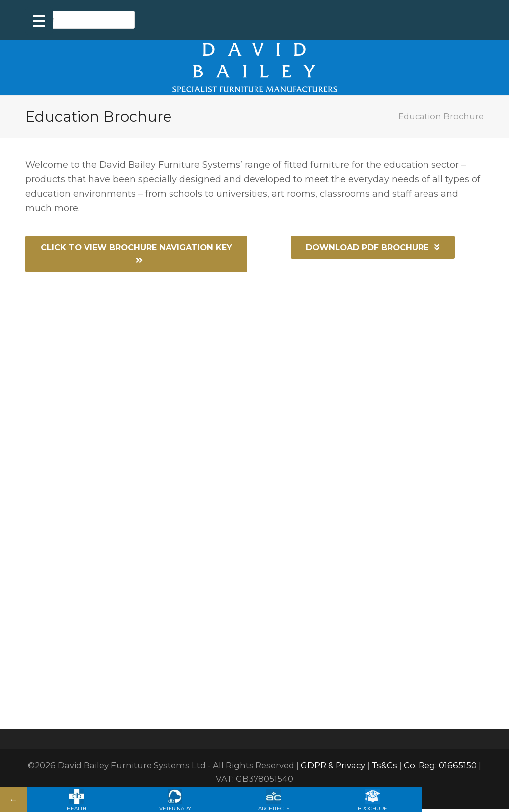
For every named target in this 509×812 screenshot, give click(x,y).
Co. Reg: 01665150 (440, 768)
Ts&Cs (384, 768)
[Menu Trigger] (39, 21)
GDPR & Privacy (333, 768)
